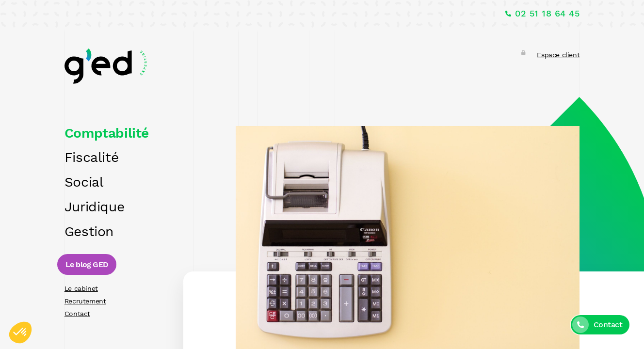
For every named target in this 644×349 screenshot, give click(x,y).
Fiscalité (91, 157)
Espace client (558, 55)
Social (84, 182)
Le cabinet (81, 288)
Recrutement (85, 301)
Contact (77, 314)
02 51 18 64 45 (547, 14)
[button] (20, 333)
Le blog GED (87, 264)
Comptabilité (107, 133)
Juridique (94, 207)
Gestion (89, 231)
